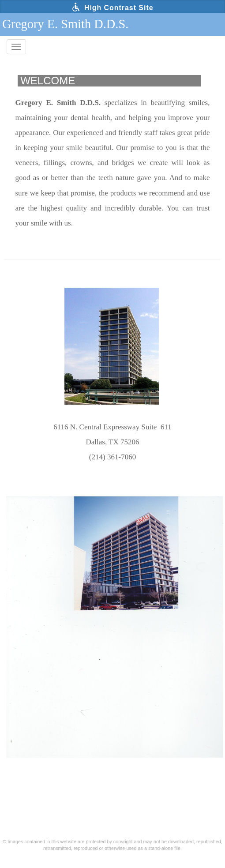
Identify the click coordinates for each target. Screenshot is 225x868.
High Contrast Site (112, 7)
